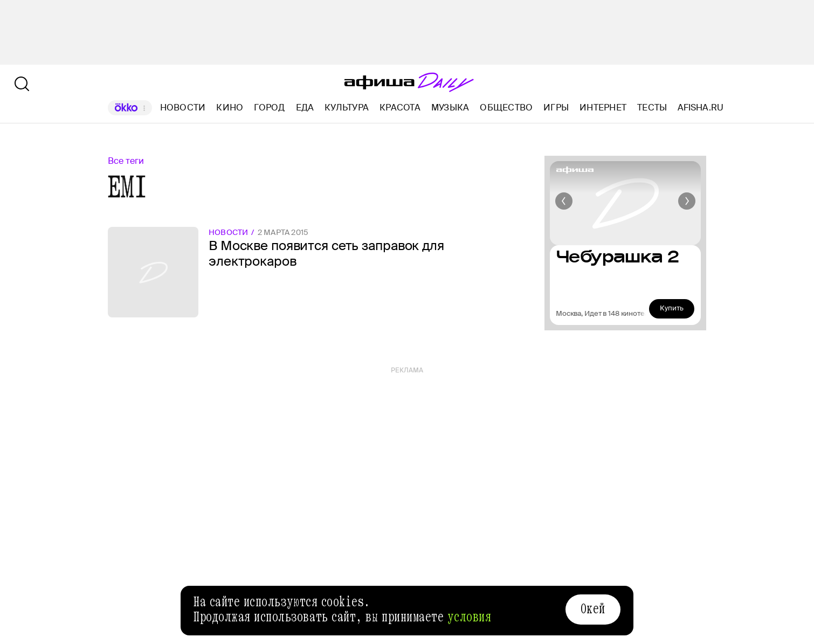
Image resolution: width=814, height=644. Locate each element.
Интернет (603, 108)
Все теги (126, 161)
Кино (230, 108)
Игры (556, 108)
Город (269, 108)
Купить (672, 308)
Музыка (450, 108)
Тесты (652, 108)
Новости (183, 108)
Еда (305, 108)
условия (470, 617)
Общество (506, 108)
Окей (593, 609)
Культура (347, 108)
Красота (400, 108)
